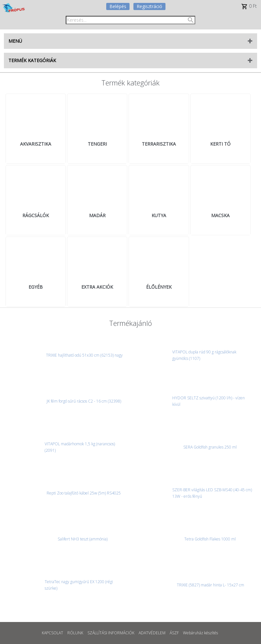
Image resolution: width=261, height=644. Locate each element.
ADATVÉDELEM (152, 633)
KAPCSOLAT (52, 633)
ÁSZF (174, 633)
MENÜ (15, 41)
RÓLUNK (75, 633)
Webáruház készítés (200, 633)
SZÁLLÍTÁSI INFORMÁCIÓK (111, 633)
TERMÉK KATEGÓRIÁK (32, 60)
